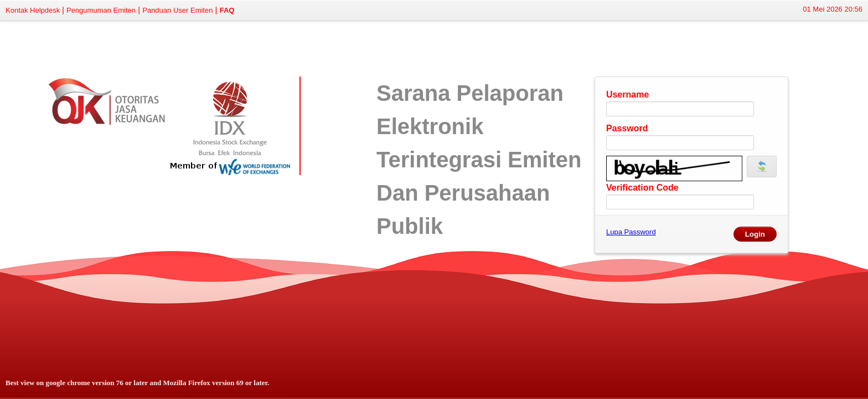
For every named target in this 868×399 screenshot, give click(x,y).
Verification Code (642, 188)
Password (627, 128)
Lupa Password (631, 232)
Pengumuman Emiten (101, 10)
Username (627, 94)
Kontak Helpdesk (34, 10)
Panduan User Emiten (177, 10)
